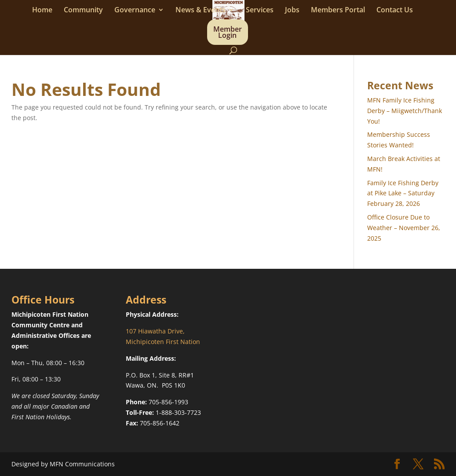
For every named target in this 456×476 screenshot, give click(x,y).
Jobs (292, 11)
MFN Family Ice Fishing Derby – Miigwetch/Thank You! (405, 111)
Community (83, 11)
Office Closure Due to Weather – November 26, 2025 (404, 228)
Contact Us (395, 11)
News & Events (201, 11)
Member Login (228, 33)
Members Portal (338, 11)
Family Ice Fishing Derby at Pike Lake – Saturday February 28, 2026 (403, 193)
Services (260, 11)
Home (42, 11)
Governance (135, 11)
